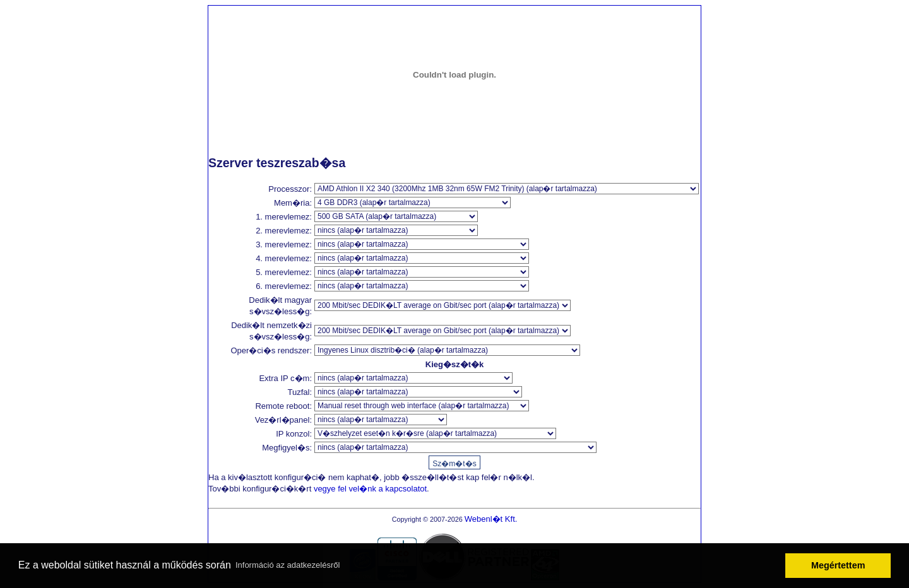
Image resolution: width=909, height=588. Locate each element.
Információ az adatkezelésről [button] (288, 565)
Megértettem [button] (838, 565)
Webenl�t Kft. (491, 519)
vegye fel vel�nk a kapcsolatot (370, 489)
